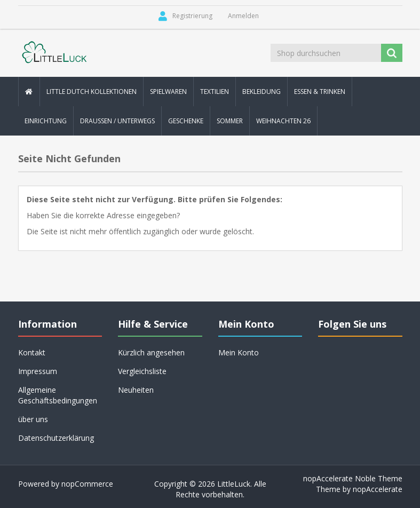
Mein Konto (239, 352)
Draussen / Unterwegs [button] (117, 121)
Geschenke (186, 121)
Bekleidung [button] (261, 92)
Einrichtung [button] (46, 121)
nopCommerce (87, 484)
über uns (33, 419)
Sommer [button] (230, 121)
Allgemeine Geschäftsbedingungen (58, 395)
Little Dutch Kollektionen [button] (92, 92)
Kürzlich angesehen (151, 352)
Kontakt (32, 352)
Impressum (38, 371)
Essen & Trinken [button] (320, 92)
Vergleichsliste (142, 371)
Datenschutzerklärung (56, 438)
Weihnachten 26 (283, 121)
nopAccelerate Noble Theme (353, 478)
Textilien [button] (215, 92)
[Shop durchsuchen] (327, 53)
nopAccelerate (378, 489)
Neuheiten (136, 390)
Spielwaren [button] (168, 92)
